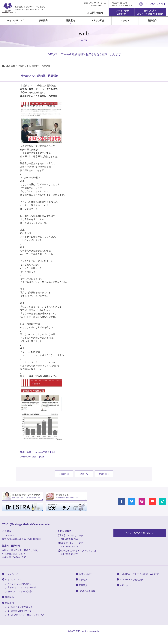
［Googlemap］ (34, 539)
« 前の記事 (64, 474)
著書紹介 (152, 21)
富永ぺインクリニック (8, 8)
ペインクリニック (16, 21)
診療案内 (43, 21)
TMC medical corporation (88, 631)
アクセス (125, 21)
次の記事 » (104, 474)
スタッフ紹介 (98, 21)
